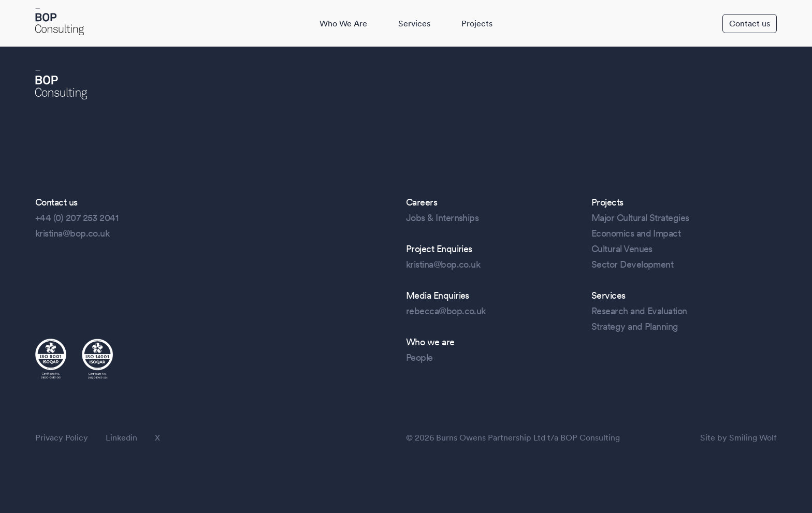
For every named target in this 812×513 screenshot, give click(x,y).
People (419, 357)
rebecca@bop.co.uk (446, 311)
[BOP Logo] (60, 23)
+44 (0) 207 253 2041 (77, 218)
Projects (477, 24)
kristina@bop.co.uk (72, 233)
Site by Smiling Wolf (738, 438)
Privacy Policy (62, 438)
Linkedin (121, 438)
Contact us (750, 24)
